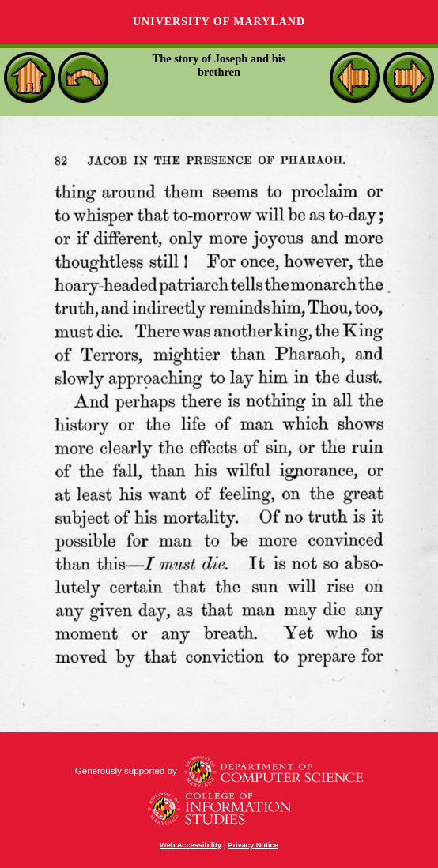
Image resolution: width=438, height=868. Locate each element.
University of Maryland (219, 22)
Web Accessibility (191, 845)
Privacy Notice (253, 845)
